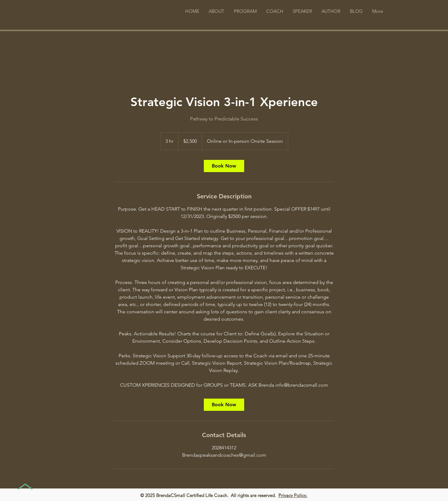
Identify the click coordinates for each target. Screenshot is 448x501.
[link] (224, 166)
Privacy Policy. (293, 495)
